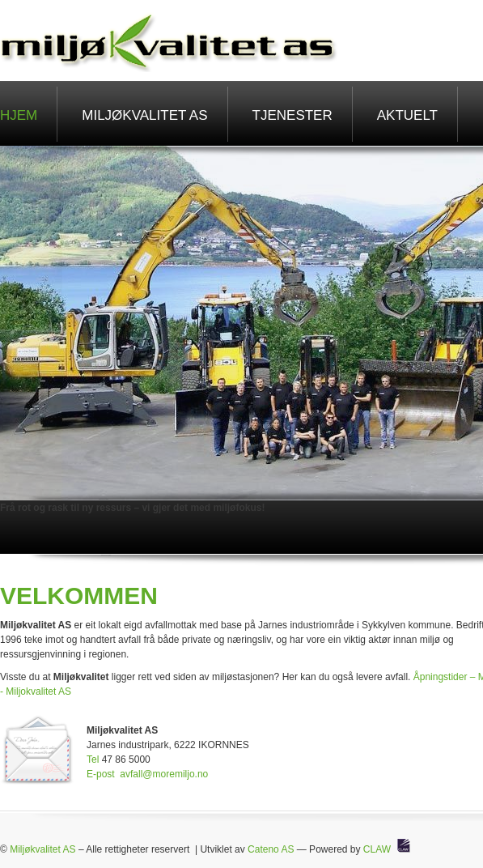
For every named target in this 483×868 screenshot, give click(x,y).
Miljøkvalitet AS (144, 115)
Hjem (19, 115)
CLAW (377, 849)
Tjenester (292, 115)
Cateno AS (271, 849)
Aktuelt (407, 115)
